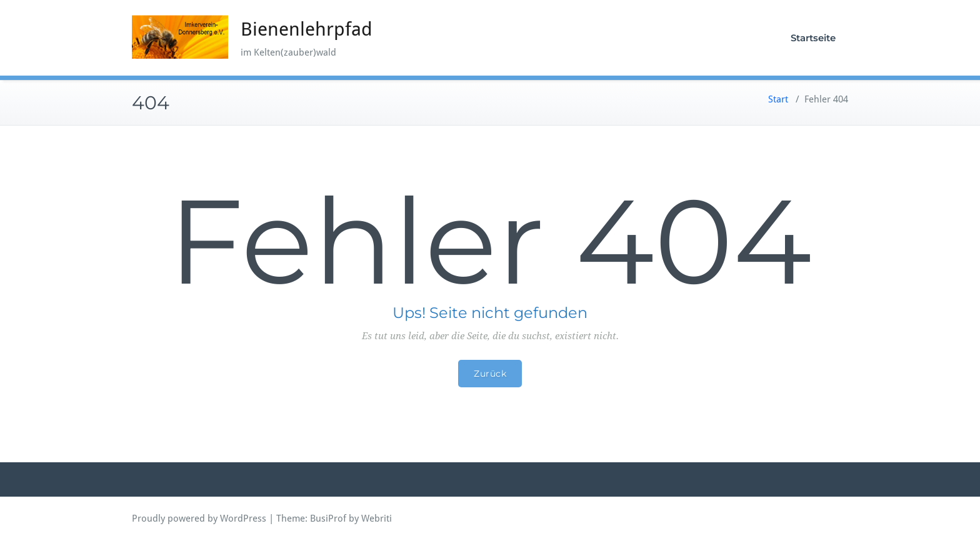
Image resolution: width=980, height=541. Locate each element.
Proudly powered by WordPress (199, 519)
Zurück (490, 374)
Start (778, 99)
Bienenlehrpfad (307, 29)
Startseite (813, 38)
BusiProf (328, 519)
